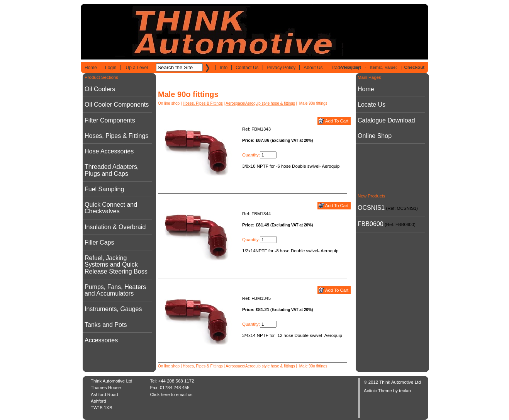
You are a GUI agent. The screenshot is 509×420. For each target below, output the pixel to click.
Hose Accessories (109, 151)
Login (111, 68)
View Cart (351, 67)
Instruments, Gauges (113, 309)
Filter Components (110, 120)
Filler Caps (99, 242)
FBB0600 (371, 224)
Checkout (414, 67)
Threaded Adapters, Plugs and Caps (112, 170)
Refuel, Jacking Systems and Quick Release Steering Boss (116, 265)
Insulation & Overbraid (115, 227)
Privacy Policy (281, 68)
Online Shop (375, 136)
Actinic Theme (378, 391)
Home (91, 68)
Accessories (101, 340)
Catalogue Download (386, 120)
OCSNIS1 (371, 208)
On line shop (169, 103)
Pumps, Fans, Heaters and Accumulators (115, 290)
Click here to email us (171, 394)
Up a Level (137, 68)
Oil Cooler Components (117, 105)
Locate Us (372, 105)
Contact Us (247, 68)
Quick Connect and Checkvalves (111, 208)
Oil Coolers (100, 89)
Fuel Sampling (104, 189)
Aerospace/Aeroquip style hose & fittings (260, 103)
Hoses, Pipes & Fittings (116, 136)
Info (224, 68)
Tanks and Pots (106, 325)
